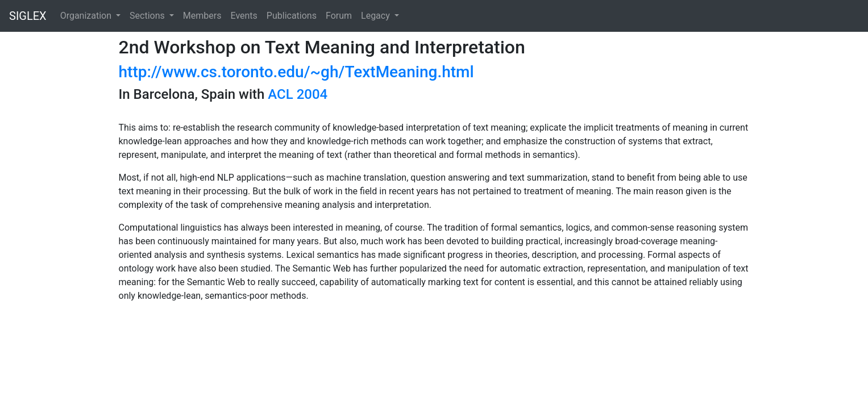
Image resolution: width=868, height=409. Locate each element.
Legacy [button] (377, 16)
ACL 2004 (298, 94)
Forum (339, 16)
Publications (292, 16)
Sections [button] (148, 16)
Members (202, 16)
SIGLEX (28, 16)
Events (244, 16)
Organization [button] (87, 16)
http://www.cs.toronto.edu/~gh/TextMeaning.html (296, 72)
